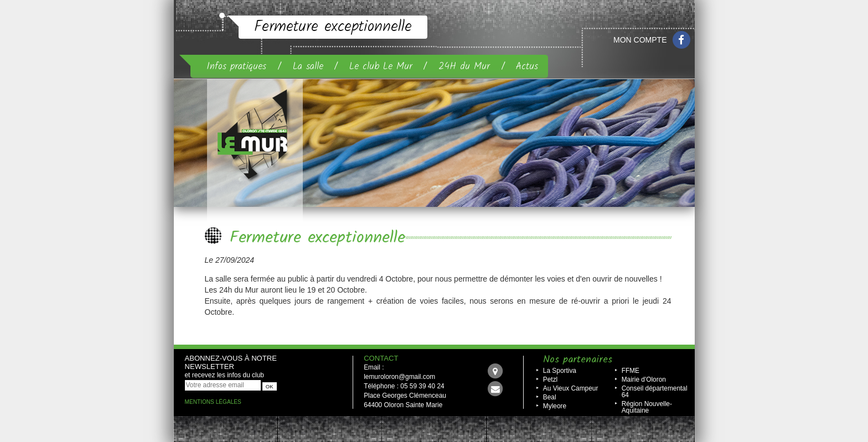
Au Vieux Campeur (571, 388)
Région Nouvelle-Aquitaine (647, 407)
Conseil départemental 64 (655, 392)
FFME (631, 371)
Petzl (550, 379)
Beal (550, 397)
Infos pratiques (236, 66)
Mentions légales (213, 402)
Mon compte (640, 40)
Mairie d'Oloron (644, 379)
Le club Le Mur (381, 66)
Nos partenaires (578, 360)
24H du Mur (464, 66)
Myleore (555, 406)
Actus (527, 66)
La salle (308, 66)
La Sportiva (560, 371)
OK (270, 386)
